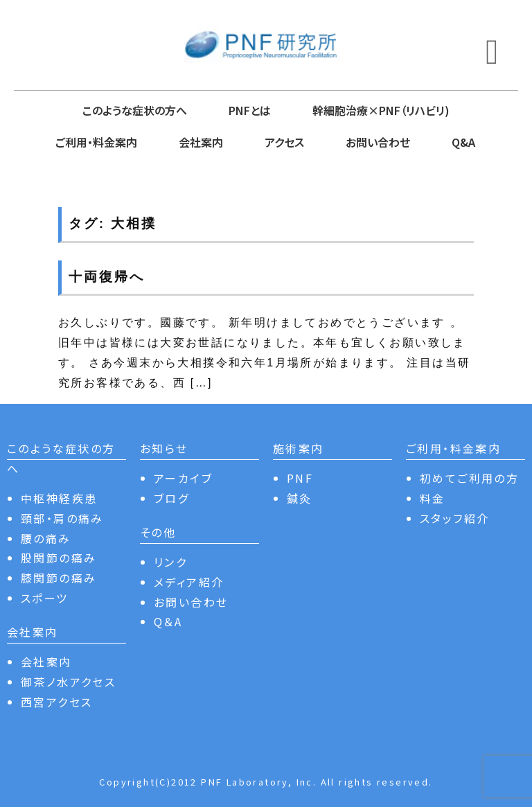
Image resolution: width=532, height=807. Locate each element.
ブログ (171, 498)
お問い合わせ (378, 142)
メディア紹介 (189, 582)
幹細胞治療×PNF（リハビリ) (381, 110)
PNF (300, 478)
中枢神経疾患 (59, 498)
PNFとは (250, 110)
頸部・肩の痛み (62, 518)
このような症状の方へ (135, 110)
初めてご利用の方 (469, 478)
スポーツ (45, 598)
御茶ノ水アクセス (68, 682)
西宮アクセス (56, 702)
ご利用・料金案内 (96, 142)
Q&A (463, 142)
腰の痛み (46, 538)
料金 (433, 498)
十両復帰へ (106, 277)
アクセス (284, 142)
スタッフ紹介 (454, 518)
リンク (170, 562)
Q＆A (168, 621)
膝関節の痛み (59, 578)
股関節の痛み (59, 558)
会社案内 (201, 142)
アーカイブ (183, 478)
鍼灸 (300, 498)
